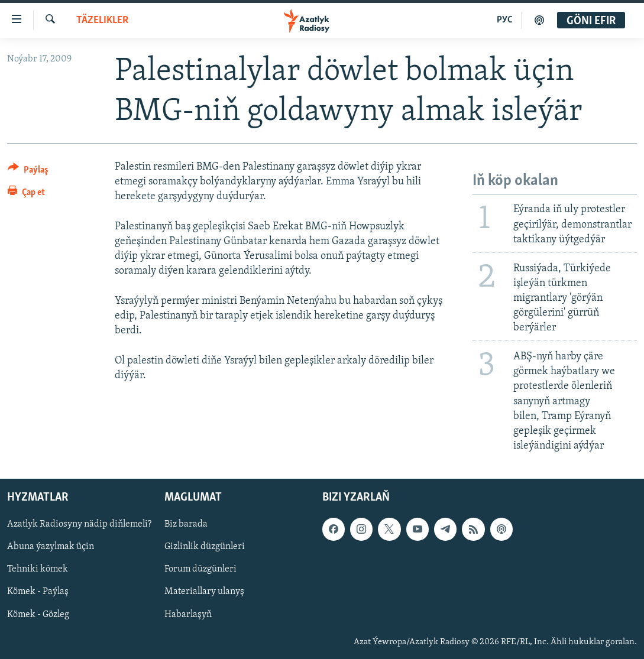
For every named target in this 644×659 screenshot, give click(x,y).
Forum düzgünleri (200, 570)
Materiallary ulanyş (204, 592)
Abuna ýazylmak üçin (51, 547)
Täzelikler (102, 20)
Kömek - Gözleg (38, 615)
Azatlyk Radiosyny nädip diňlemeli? (79, 525)
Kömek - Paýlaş (38, 592)
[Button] (28, 172)
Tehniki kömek (38, 570)
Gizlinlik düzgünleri (205, 547)
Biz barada (186, 525)
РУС (505, 20)
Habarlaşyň (188, 615)
